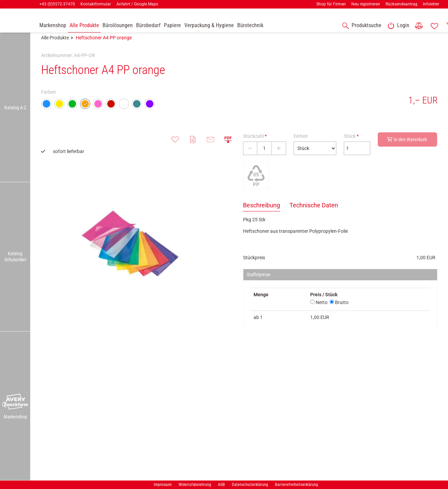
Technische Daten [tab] (314, 214)
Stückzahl (255, 145)
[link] (397, 26)
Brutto (339, 311)
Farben (49, 101)
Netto (319, 311)
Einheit (301, 145)
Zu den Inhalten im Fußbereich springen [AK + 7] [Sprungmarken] (0, 0)
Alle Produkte (55, 46)
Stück (351, 145)
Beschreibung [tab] (262, 214)
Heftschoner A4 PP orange (104, 46)
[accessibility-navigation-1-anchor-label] (360, 26)
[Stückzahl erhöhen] (279, 157)
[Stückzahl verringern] (250, 157)
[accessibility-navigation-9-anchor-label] (53, 26)
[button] (15, 402)
